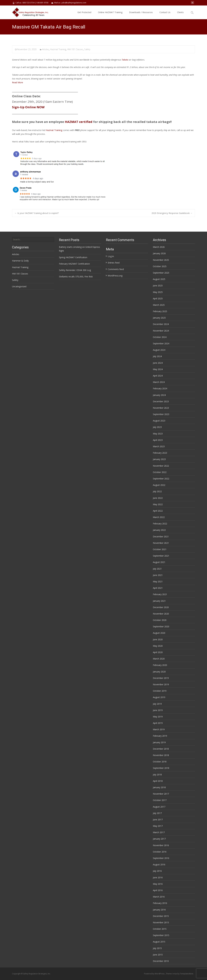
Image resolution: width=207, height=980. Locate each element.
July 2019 (157, 704)
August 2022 (159, 485)
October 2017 (160, 800)
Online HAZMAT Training (110, 12)
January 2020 (159, 672)
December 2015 (161, 916)
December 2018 (161, 749)
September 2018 (161, 768)
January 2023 (159, 459)
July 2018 (157, 775)
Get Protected (84, 12)
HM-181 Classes (75, 49)
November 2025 (161, 260)
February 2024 (160, 388)
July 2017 (157, 813)
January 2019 (159, 742)
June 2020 (158, 639)
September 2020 (161, 626)
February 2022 (160, 524)
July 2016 (157, 871)
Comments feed (116, 269)
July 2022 (157, 491)
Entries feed (114, 263)
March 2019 (159, 729)
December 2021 (161, 537)
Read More (18, 82)
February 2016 (160, 903)
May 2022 (158, 504)
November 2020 (161, 614)
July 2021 (157, 569)
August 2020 (159, 633)
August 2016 (159, 864)
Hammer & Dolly (20, 261)
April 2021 (158, 588)
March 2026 (159, 247)
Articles (45, 49)
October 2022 (160, 472)
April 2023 (158, 440)
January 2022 (159, 530)
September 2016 (161, 858)
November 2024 (161, 331)
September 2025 (161, 273)
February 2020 (160, 665)
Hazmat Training (58, 49)
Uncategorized (19, 286)
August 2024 (159, 350)
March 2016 (159, 897)
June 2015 (158, 955)
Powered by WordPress (154, 974)
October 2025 (160, 266)
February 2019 (160, 736)
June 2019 (158, 710)
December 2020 (161, 607)
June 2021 (158, 575)
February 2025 (160, 311)
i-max (175, 974)
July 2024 (157, 356)
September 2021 (161, 556)
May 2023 (158, 434)
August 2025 (159, 279)
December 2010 (161, 961)
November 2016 (161, 845)
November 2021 (161, 543)
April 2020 (158, 652)
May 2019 (158, 717)
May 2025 (158, 292)
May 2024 (158, 369)
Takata (125, 60)
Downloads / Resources (141, 12)
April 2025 (158, 298)
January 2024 (159, 395)
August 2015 (159, 942)
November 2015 (161, 922)
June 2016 (158, 877)
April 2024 (158, 376)
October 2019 (160, 691)
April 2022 (158, 511)
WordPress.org (115, 276)
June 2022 (158, 498)
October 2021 (160, 549)
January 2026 (159, 253)
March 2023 (159, 446)
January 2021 (159, 601)
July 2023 (157, 427)
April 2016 (158, 890)
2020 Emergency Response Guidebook (172, 213)
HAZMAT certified (79, 122)
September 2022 (161, 479)
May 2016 (158, 884)
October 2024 (160, 337)
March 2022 (159, 517)
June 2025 (158, 286)
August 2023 (159, 421)
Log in (111, 256)
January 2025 (159, 318)
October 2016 (160, 852)
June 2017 (158, 820)
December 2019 (161, 678)
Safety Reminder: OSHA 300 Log (75, 270)
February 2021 (160, 594)
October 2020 (160, 620)
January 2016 (159, 910)
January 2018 (159, 787)
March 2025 (159, 305)
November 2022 (161, 466)
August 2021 (159, 562)
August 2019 (159, 697)
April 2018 (158, 781)
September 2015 (161, 935)
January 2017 (159, 839)
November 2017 (161, 794)
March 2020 (159, 659)
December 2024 (161, 324)
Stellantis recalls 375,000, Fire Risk (76, 277)
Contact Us (165, 12)
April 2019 (158, 723)
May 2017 (158, 826)
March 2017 (159, 832)
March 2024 (159, 382)
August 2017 (159, 807)
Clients (180, 12)
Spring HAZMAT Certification (73, 257)
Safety (87, 49)
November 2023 (161, 408)
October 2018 (160, 762)
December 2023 (161, 401)
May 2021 (158, 581)
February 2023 (160, 453)
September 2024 (161, 343)
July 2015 (157, 948)
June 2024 (158, 363)
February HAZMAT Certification (74, 264)
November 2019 (161, 684)
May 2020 (158, 646)
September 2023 (161, 414)
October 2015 (160, 929)
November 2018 (161, 755)
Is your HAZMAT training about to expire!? (37, 213)
